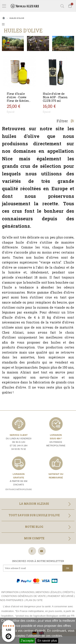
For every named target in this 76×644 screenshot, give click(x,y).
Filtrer (65, 121)
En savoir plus (47, 641)
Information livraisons (18, 592)
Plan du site (34, 600)
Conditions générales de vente (24, 596)
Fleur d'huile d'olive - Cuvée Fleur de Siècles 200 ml (18, 99)
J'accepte (27, 641)
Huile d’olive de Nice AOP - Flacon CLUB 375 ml (55, 97)
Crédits (68, 592)
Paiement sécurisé (61, 596)
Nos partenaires (12, 600)
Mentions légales (48, 592)
